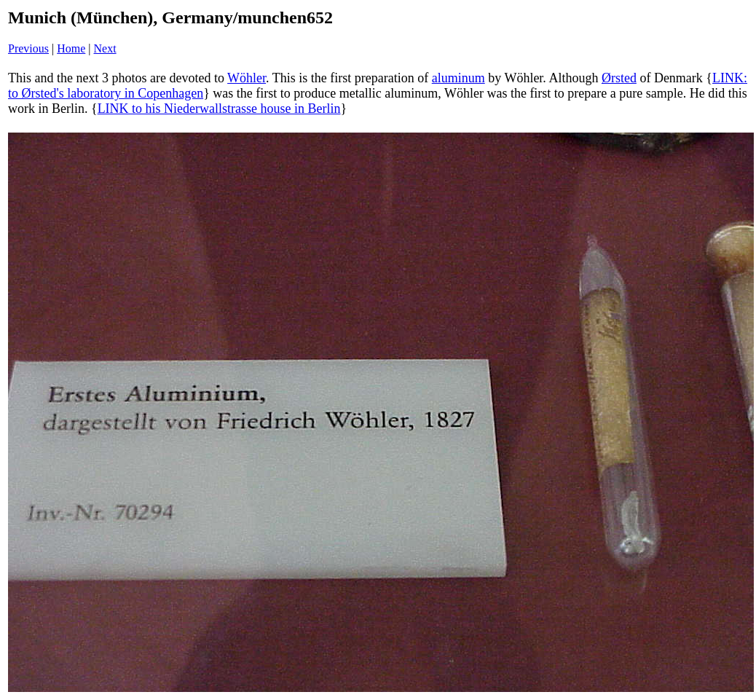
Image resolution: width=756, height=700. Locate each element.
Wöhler (247, 78)
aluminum (458, 78)
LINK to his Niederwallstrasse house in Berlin (219, 109)
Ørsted (619, 78)
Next (105, 48)
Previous (28, 48)
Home (71, 48)
